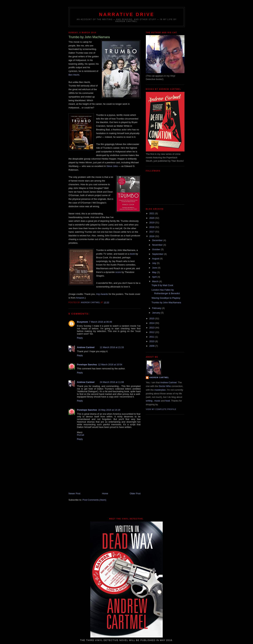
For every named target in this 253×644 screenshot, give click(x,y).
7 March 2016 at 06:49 (100, 322)
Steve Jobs (112, 166)
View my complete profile (161, 409)
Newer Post (74, 493)
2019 (152, 223)
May (155, 272)
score (118, 272)
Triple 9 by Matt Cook (162, 285)
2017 (152, 232)
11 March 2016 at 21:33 (112, 347)
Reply (80, 338)
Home (105, 493)
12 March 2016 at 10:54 (110, 365)
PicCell (80, 435)
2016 (152, 236)
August (156, 259)
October (157, 249)
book (132, 254)
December (158, 240)
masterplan (160, 390)
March (156, 281)
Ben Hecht (74, 75)
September (158, 254)
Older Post (135, 493)
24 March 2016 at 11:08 (112, 382)
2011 (152, 337)
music (157, 401)
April (155, 277)
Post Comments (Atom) (94, 500)
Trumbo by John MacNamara (166, 302)
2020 (152, 218)
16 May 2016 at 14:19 (109, 410)
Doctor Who (165, 386)
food (168, 401)
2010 (152, 341)
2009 (152, 346)
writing (149, 401)
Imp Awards (102, 294)
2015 (152, 318)
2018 (152, 227)
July (155, 263)
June (155, 268)
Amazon (80, 298)
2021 (152, 213)
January (157, 313)
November (158, 245)
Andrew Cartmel (86, 347)
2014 (152, 323)
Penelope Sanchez (87, 365)
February (157, 308)
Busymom (82, 322)
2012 (152, 332)
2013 (152, 328)
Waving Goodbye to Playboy (166, 298)
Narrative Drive (127, 14)
